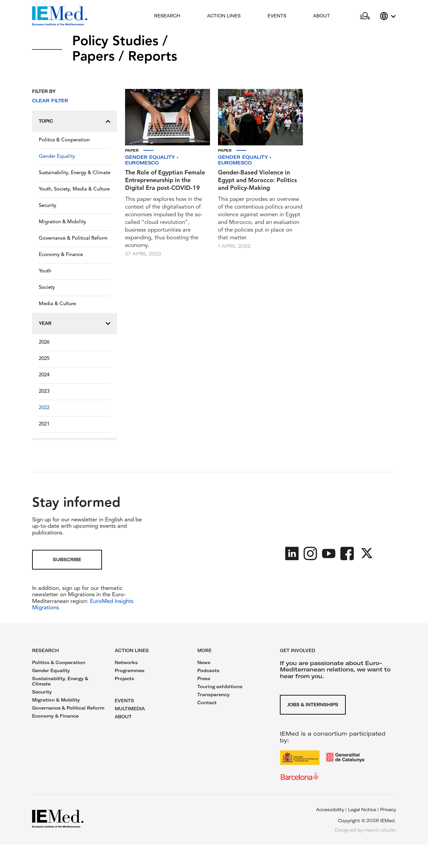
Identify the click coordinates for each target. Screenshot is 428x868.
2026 (44, 342)
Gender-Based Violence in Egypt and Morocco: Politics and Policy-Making (257, 180)
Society (47, 288)
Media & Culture (57, 304)
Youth (45, 271)
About (322, 16)
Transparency (213, 695)
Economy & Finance (61, 255)
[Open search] (365, 16)
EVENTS (124, 701)
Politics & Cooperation (64, 140)
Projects (124, 678)
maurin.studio (380, 830)
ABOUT (123, 717)
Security (47, 206)
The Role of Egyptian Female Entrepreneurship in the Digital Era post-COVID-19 (165, 180)
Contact (207, 703)
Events (277, 16)
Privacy (388, 810)
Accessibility (330, 810)
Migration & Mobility (62, 222)
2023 (44, 392)
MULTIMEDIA (130, 709)
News (204, 662)
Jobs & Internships (313, 705)
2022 (44, 408)
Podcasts (208, 670)
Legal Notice (362, 810)
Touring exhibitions (220, 687)
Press (204, 678)
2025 (44, 359)
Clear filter (50, 101)
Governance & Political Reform (73, 238)
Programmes (130, 670)
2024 (44, 375)
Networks (126, 662)
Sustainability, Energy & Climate (75, 173)
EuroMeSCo (142, 163)
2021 (44, 424)
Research (167, 16)
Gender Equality (57, 157)
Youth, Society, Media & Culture (74, 189)
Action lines (224, 16)
